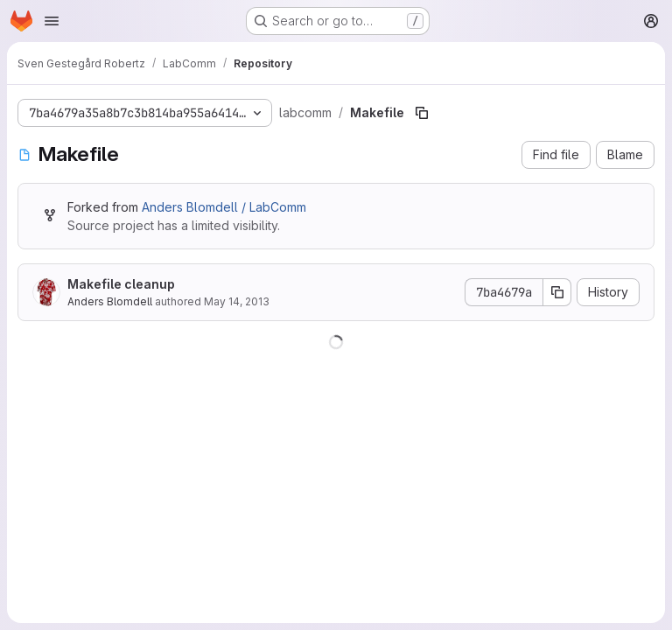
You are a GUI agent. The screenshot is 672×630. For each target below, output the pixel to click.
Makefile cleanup (121, 284)
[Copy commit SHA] (557, 292)
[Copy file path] (422, 113)
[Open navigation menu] (52, 21)
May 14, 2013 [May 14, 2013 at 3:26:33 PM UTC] (237, 301)
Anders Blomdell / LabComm (224, 207)
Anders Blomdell (110, 301)
